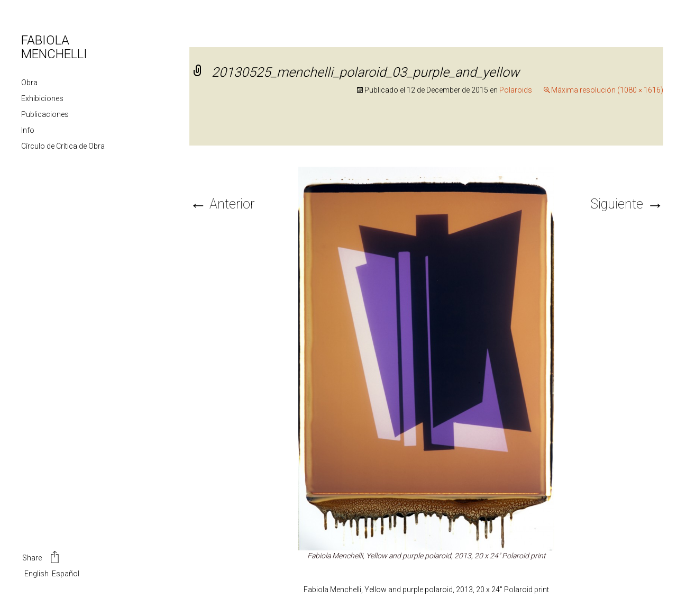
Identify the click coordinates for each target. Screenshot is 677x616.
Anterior (222, 204)
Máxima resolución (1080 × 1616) (607, 90)
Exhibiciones (42, 98)
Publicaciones (45, 114)
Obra (29, 83)
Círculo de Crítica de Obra (63, 146)
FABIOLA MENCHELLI (54, 47)
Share (42, 558)
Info (28, 130)
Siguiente (627, 204)
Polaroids (516, 90)
